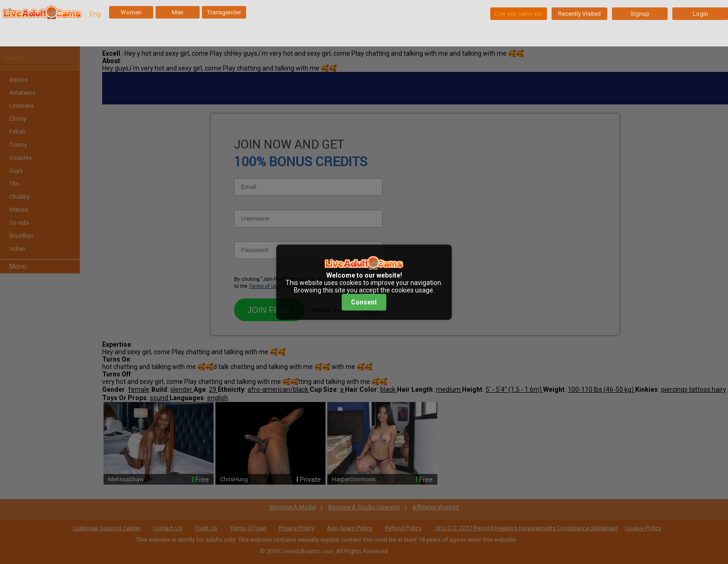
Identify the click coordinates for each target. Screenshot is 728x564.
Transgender (224, 12)
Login (700, 14)
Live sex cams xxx (519, 14)
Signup (640, 14)
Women (131, 12)
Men (178, 12)
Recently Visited (579, 14)
